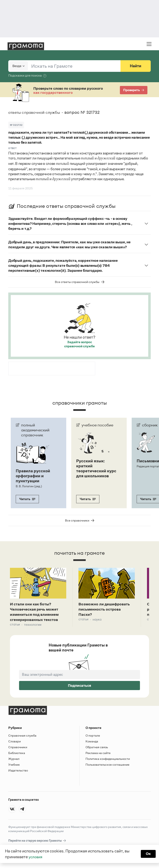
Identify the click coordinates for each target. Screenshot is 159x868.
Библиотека (17, 754)
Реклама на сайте (98, 754)
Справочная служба (22, 737)
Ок (148, 854)
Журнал (14, 760)
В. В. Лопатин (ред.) (29, 486)
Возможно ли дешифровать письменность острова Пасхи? (106, 610)
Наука (97, 620)
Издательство (18, 772)
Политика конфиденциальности (108, 760)
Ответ (12, 148)
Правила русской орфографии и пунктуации (33, 476)
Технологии (33, 626)
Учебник (14, 766)
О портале (93, 737)
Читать (27, 499)
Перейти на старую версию (37, 842)
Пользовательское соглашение (107, 766)
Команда (92, 743)
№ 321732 (16, 125)
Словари (14, 743)
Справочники (18, 749)
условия (36, 857)
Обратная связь (97, 749)
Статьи (15, 626)
